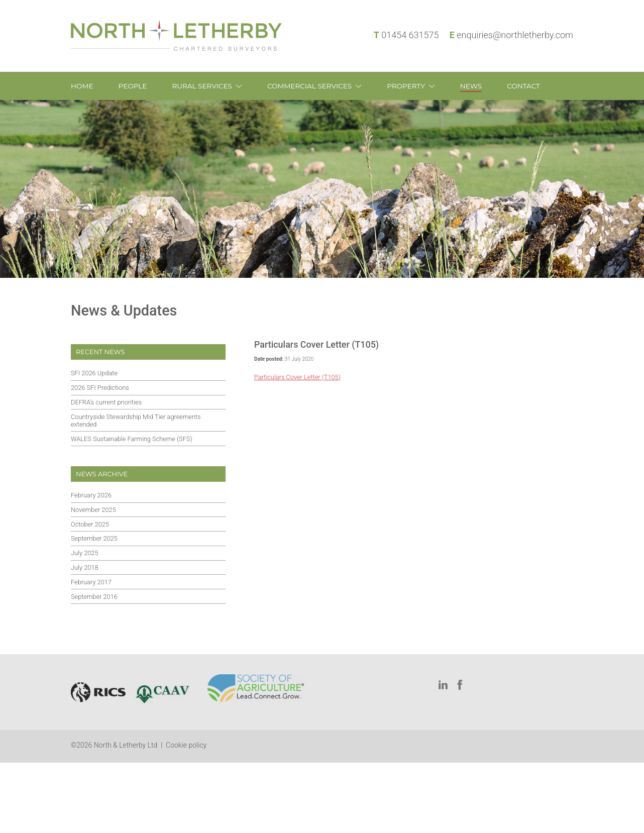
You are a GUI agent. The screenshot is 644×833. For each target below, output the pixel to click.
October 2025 (90, 524)
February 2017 (91, 582)
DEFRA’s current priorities (106, 402)
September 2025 (94, 538)
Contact (523, 86)
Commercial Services (309, 86)
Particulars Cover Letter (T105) (297, 377)
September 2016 (94, 597)
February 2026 (91, 495)
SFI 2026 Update (94, 373)
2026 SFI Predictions (100, 388)
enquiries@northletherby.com (515, 35)
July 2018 (85, 567)
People (133, 86)
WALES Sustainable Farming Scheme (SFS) (132, 439)
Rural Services (202, 86)
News (471, 86)
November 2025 (93, 510)
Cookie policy (186, 745)
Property (406, 86)
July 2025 (85, 553)
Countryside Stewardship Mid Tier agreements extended (136, 421)
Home (82, 86)
